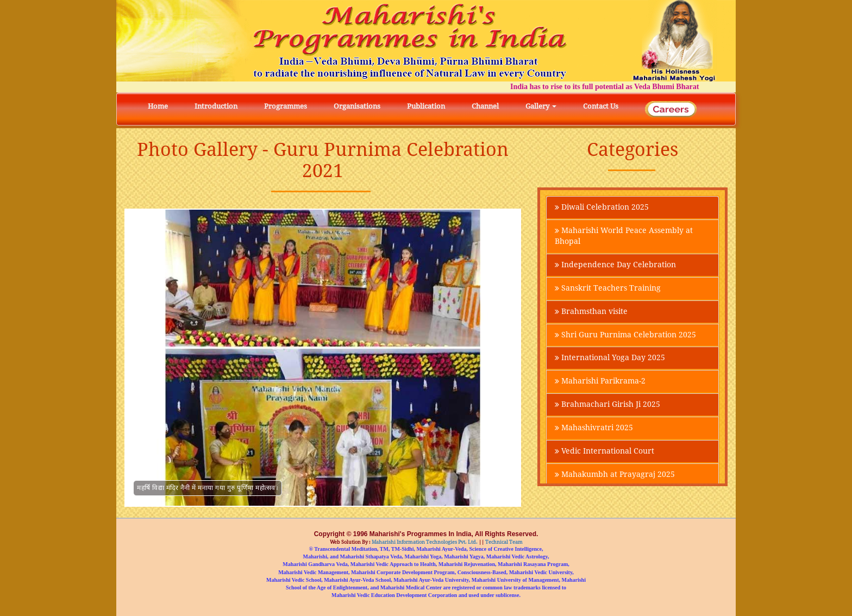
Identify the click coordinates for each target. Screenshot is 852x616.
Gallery (541, 106)
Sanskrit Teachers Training (608, 288)
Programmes (286, 106)
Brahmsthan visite (591, 312)
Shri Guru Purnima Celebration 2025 (625, 335)
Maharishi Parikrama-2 (600, 382)
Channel (485, 106)
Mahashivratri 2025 (594, 429)
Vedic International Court (604, 452)
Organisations (357, 106)
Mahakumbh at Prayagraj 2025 (615, 475)
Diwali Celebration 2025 (602, 208)
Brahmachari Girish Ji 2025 (607, 405)
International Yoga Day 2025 (610, 359)
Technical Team (503, 542)
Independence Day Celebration (615, 265)
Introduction (216, 106)
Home (158, 106)
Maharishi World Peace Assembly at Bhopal (624, 236)
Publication (426, 106)
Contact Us (601, 106)
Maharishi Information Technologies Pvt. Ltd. (424, 542)
